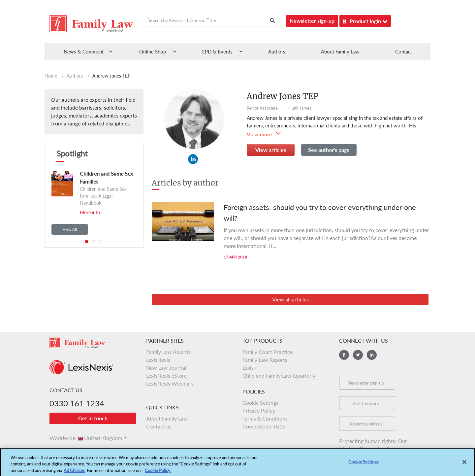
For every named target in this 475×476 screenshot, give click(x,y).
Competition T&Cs (264, 426)
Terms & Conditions (265, 418)
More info (90, 212)
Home (51, 76)
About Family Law (340, 51)
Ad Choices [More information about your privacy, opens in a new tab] (74, 473)
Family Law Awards (168, 352)
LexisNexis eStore (166, 375)
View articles (271, 150)
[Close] (464, 465)
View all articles (290, 299)
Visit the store (366, 403)
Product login (365, 20)
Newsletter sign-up (312, 21)
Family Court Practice (268, 352)
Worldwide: (60, 438)
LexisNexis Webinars (170, 383)
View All (70, 229)
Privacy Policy (259, 410)
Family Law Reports (265, 360)
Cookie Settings (260, 403)
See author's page (329, 150)
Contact (404, 51)
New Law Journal (166, 368)
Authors (277, 51)
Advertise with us (366, 424)
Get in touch (93, 418)
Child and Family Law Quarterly (279, 375)
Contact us (159, 426)
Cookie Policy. (158, 473)
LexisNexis (158, 360)
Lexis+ (250, 368)
